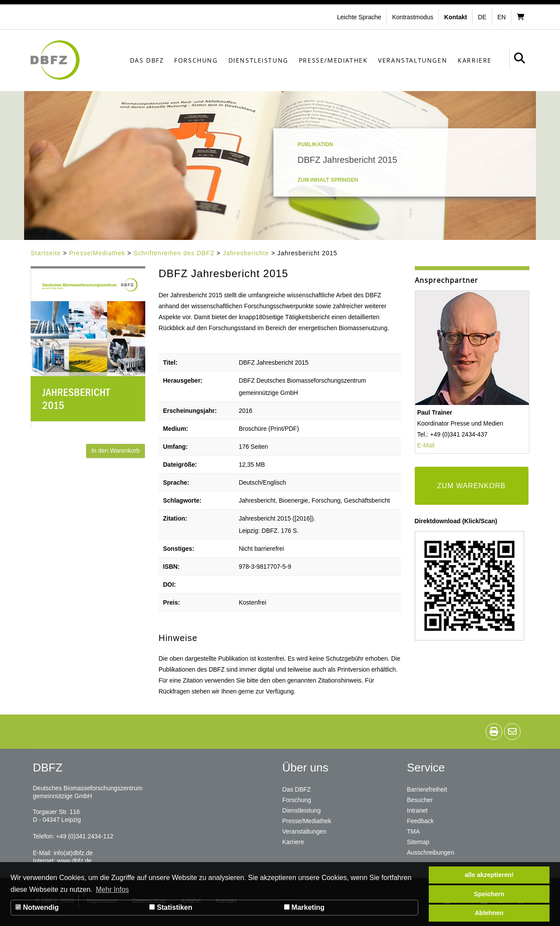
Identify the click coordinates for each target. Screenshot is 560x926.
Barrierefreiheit (427, 789)
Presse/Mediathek (333, 60)
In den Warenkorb (116, 451)
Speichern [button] (489, 894)
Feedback (420, 821)
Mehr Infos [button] (112, 889)
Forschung (196, 60)
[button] (414, 17)
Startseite (46, 253)
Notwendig (37, 907)
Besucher (420, 800)
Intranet (417, 810)
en (502, 17)
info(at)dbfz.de (73, 853)
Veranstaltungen (413, 60)
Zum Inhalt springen (328, 180)
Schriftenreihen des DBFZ (174, 253)
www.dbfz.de (74, 861)
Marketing (304, 907)
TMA (413, 831)
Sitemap (418, 842)
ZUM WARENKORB (471, 486)
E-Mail (426, 445)
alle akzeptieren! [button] (489, 875)
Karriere (475, 60)
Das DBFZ (147, 60)
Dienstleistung (258, 60)
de (482, 17)
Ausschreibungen (430, 852)
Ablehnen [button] (489, 913)
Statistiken (171, 907)
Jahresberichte (246, 253)
